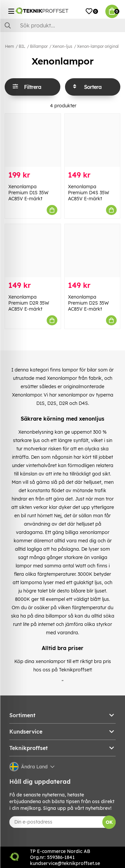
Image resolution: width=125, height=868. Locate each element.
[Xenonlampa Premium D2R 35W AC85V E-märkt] (33, 251)
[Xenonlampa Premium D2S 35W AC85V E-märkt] (92, 251)
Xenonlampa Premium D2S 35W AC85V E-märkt (88, 303)
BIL (22, 46)
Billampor (39, 46)
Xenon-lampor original (98, 46)
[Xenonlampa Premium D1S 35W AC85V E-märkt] (33, 140)
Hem (9, 46)
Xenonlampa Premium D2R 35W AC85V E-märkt (29, 303)
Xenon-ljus (62, 46)
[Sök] (62, 25)
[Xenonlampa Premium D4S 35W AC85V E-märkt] (92, 140)
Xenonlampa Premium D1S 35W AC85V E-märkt (28, 193)
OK (109, 822)
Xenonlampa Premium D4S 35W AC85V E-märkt (88, 193)
